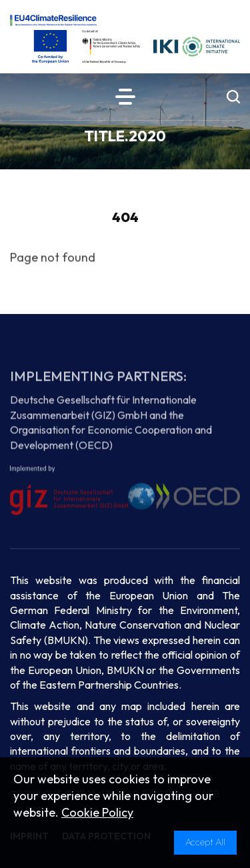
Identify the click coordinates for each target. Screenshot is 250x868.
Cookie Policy (97, 812)
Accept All (205, 842)
